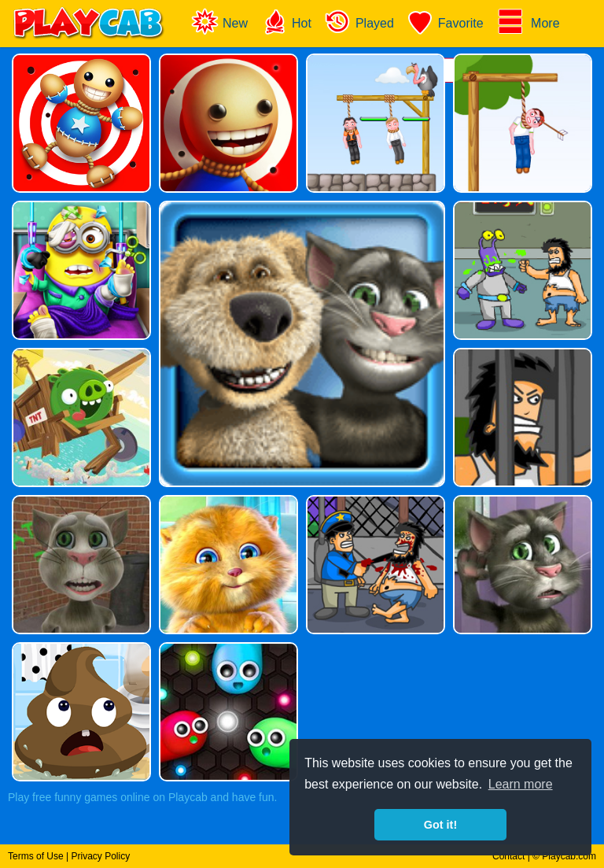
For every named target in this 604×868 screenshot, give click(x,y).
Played (359, 22)
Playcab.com (569, 856)
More (528, 22)
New (219, 22)
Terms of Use (36, 856)
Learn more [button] (521, 784)
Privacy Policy (100, 856)
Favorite (445, 22)
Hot (286, 22)
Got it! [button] (440, 825)
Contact (508, 856)
